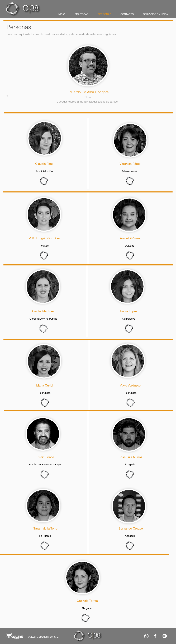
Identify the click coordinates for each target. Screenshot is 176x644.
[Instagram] (165, 636)
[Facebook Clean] (155, 636)
